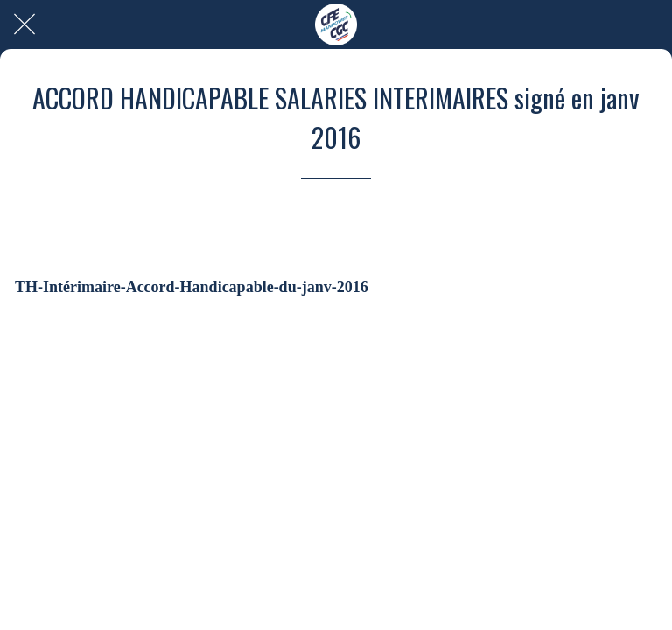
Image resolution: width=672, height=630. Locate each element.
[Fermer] (24, 24)
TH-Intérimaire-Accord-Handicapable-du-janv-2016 (192, 287)
